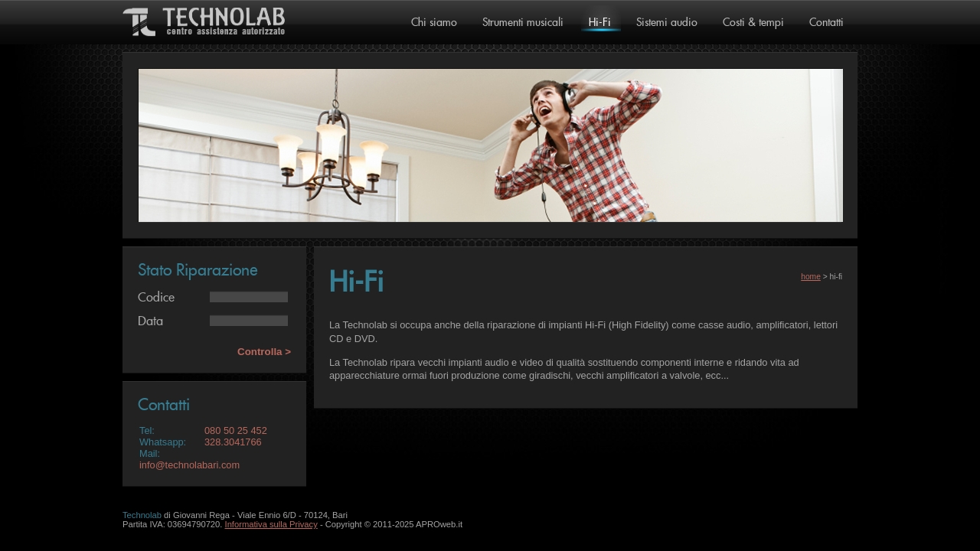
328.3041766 (233, 442)
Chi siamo (434, 23)
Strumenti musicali (523, 23)
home (811, 277)
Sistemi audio (667, 23)
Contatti (826, 23)
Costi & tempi (753, 23)
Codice (156, 298)
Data (150, 321)
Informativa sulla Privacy (271, 524)
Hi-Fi (600, 23)
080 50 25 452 (236, 430)
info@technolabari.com (189, 465)
